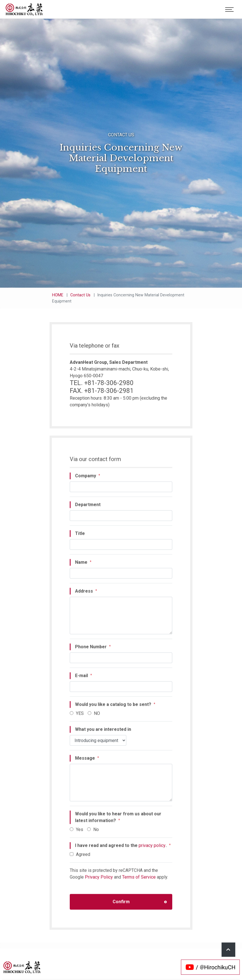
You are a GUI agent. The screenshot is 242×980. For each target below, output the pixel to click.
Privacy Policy (99, 880)
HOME (58, 295)
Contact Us (80, 295)
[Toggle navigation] (229, 10)
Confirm (140, 905)
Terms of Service (139, 880)
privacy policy (152, 849)
